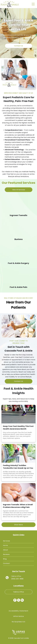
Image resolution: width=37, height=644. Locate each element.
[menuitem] (18, 541)
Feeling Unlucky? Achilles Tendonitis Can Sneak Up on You (18, 467)
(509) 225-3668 (17, 579)
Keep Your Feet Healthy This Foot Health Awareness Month (18, 428)
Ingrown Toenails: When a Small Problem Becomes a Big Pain (18, 506)
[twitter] (19, 600)
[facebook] (15, 600)
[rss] (22, 600)
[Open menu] (33, 4)
